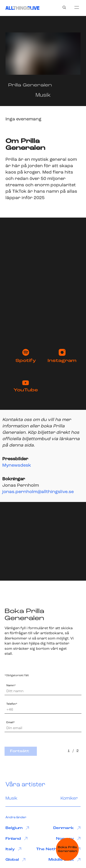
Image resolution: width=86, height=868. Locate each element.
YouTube (26, 386)
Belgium (17, 828)
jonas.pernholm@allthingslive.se (38, 492)
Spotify (26, 356)
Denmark (67, 828)
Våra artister (25, 785)
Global (15, 860)
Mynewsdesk (17, 465)
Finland (16, 839)
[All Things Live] (22, 8)
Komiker (69, 799)
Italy (13, 849)
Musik (11, 799)
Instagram (62, 356)
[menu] (77, 7)
